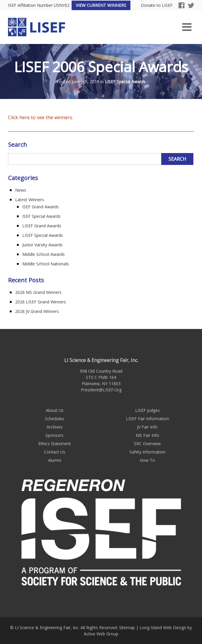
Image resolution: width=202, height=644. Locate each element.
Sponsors (55, 435)
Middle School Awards (44, 254)
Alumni (55, 460)
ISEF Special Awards (41, 216)
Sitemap (127, 628)
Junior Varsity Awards (42, 245)
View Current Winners (101, 5)
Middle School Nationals (46, 264)
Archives (55, 427)
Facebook (182, 5)
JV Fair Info (147, 427)
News (21, 190)
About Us (55, 410)
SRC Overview (147, 444)
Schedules (55, 419)
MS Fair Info (147, 435)
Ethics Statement (55, 444)
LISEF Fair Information (147, 419)
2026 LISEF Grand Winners (41, 302)
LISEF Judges (147, 410)
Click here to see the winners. (41, 117)
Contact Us (55, 452)
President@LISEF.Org (101, 390)
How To (147, 460)
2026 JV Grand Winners (37, 311)
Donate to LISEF (157, 5)
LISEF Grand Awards (42, 226)
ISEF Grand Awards (41, 207)
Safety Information (147, 452)
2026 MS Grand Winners (38, 292)
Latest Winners (30, 200)
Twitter (191, 5)
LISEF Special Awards (125, 82)
